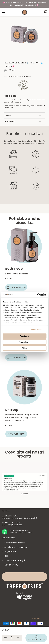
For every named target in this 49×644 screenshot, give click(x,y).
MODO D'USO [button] (23, 96)
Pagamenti (10, 552)
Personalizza (25, 342)
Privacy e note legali (15, 560)
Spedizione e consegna (16, 547)
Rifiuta (24, 348)
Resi (6, 556)
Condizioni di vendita (15, 543)
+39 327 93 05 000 (12, 522)
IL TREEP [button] (23, 115)
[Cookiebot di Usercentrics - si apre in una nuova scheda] (35, 295)
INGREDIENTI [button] (23, 121)
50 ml (11, 71)
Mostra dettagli (37, 330)
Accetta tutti (24, 336)
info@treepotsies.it (15, 525)
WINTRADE (36, 619)
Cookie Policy (11, 565)
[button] (46, 11)
